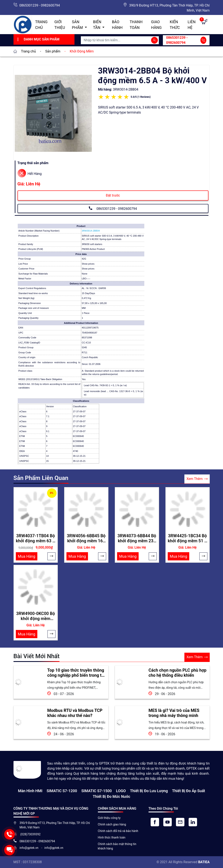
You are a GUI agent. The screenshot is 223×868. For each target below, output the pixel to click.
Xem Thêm (197, 479)
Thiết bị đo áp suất (188, 791)
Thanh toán (136, 25)
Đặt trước (113, 195)
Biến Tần (97, 25)
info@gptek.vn (29, 848)
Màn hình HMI (30, 791)
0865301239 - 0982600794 (40, 5)
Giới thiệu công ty (109, 818)
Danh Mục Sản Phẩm (38, 39)
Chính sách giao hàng (112, 824)
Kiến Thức (175, 25)
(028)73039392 (30, 834)
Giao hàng (156, 25)
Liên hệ (192, 25)
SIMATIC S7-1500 (96, 791)
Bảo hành (117, 25)
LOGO (121, 791)
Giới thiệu (60, 25)
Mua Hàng (27, 556)
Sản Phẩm (78, 25)
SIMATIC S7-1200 (62, 791)
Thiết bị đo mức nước (111, 796)
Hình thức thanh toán (112, 837)
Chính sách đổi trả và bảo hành (118, 831)
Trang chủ (41, 25)
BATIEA (204, 862)
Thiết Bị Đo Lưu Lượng (149, 791)
